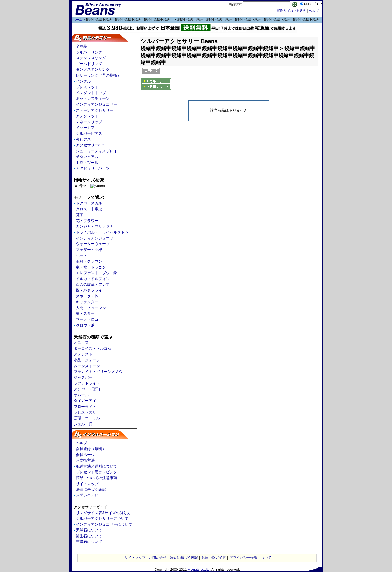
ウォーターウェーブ (93, 244)
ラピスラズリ (85, 412)
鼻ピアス (83, 139)
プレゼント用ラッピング (97, 472)
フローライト (85, 407)
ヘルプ (81, 443)
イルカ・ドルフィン (93, 279)
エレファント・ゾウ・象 (97, 273)
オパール (81, 395)
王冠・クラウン (89, 261)
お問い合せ (158, 558)
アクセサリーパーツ (93, 168)
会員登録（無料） (91, 449)
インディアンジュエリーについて (104, 524)
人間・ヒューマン (91, 308)
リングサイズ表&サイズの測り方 (104, 513)
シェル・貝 (83, 424)
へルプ (314, 11)
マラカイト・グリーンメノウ (98, 372)
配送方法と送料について (97, 466)
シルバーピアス (89, 133)
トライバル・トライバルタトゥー (104, 232)
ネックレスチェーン (93, 98)
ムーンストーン (87, 366)
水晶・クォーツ (87, 360)
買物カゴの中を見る (291, 11)
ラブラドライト (87, 383)
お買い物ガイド (214, 558)
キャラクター (87, 302)
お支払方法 (85, 460)
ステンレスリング (91, 58)
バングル (83, 81)
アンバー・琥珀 (87, 389)
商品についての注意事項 (97, 478)
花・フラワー (87, 221)
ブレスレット (87, 87)
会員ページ (85, 455)
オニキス (81, 343)
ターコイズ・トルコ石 (92, 348)
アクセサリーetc (90, 145)
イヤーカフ (85, 128)
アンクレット (87, 116)
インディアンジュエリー (97, 104)
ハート (81, 255)
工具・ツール (87, 163)
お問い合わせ (87, 495)
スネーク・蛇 (87, 296)
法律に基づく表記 (91, 489)
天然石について (89, 530)
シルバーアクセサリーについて (102, 518)
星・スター (85, 313)
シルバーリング (89, 52)
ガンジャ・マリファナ (95, 226)
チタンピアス (87, 157)
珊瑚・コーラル (87, 418)
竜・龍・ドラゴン (91, 267)
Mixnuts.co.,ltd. (199, 569)
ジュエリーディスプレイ (97, 151)
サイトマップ (87, 484)
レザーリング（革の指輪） (98, 75)
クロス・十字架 (89, 209)
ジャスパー (83, 377)
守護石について (89, 542)
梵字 (80, 215)
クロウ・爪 (85, 325)
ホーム (77, 20)
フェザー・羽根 (89, 250)
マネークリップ (89, 122)
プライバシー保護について (250, 558)
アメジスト (83, 354)
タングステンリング (93, 69)
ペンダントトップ (91, 93)
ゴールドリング (89, 64)
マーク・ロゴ (87, 319)
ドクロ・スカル (89, 203)
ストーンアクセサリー (95, 110)
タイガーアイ (85, 401)
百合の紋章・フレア (93, 284)
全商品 (81, 46)
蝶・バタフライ (89, 290)
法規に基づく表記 (184, 558)
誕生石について (89, 536)
